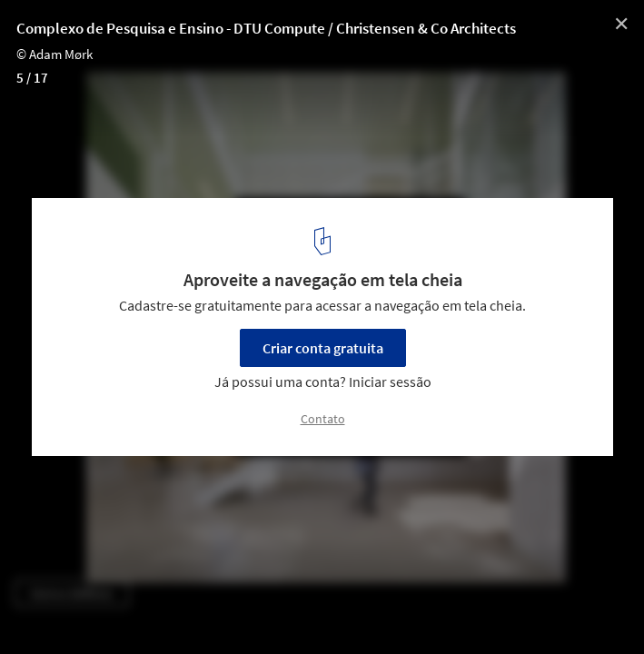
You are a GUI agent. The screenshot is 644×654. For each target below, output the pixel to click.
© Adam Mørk (54, 54)
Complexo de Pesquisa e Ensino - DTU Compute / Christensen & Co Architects (266, 28)
